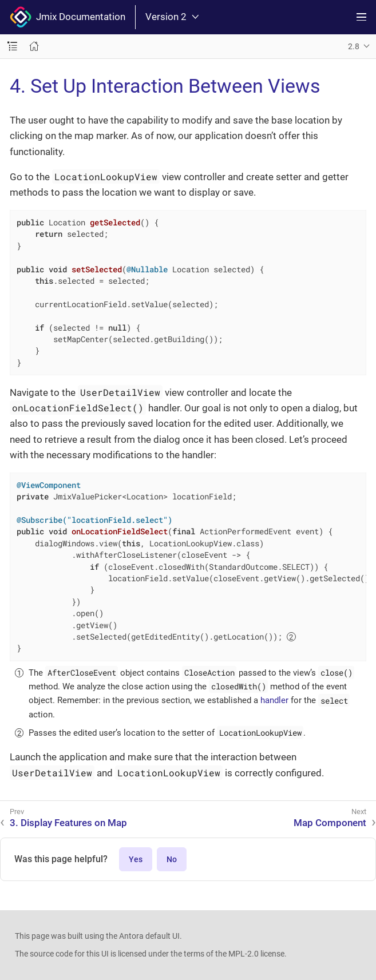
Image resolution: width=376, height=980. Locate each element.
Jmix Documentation (68, 17)
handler (274, 700)
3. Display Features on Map (68, 823)
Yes (136, 859)
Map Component (330, 823)
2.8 (354, 46)
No (172, 859)
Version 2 (172, 17)
